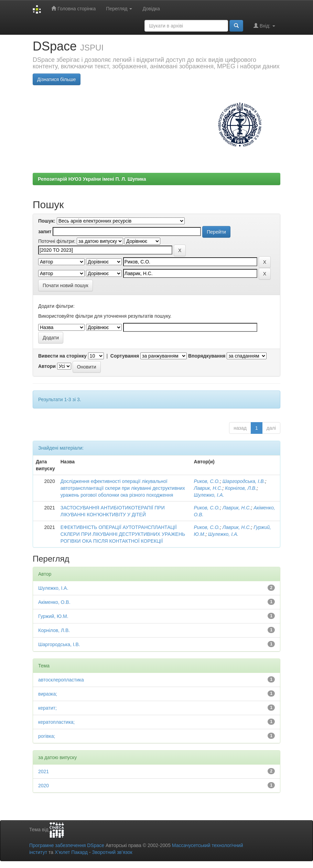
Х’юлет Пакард (71, 852)
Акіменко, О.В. (54, 602)
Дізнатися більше (57, 79)
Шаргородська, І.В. (244, 481)
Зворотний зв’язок (112, 852)
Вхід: (264, 26)
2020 (44, 786)
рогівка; (47, 736)
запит (45, 232)
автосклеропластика (61, 680)
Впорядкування (207, 356)
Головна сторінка (73, 8)
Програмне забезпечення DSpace (67, 845)
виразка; (48, 694)
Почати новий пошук (66, 285)
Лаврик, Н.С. (208, 488)
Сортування (125, 356)
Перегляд (119, 9)
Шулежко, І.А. (209, 495)
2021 (44, 771)
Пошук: (47, 221)
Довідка (151, 9)
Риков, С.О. (207, 481)
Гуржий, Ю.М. (53, 616)
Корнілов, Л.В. (241, 488)
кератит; (47, 708)
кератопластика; (56, 722)
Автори (47, 366)
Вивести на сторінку (62, 356)
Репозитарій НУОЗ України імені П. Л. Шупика (92, 179)
